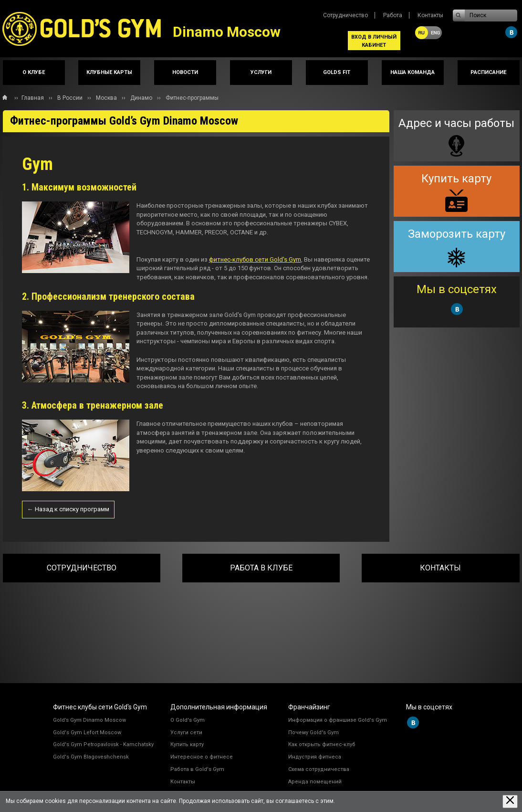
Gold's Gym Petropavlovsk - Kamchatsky (103, 744)
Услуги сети (186, 733)
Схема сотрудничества (319, 769)
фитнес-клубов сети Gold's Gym (255, 259)
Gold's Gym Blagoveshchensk (91, 757)
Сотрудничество (345, 15)
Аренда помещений (315, 782)
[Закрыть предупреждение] (510, 801)
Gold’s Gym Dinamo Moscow (89, 720)
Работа (393, 15)
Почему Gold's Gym (313, 733)
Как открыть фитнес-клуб (322, 744)
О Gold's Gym (188, 720)
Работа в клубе (261, 568)
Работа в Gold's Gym (197, 769)
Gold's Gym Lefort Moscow (87, 733)
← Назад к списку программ (68, 509)
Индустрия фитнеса (315, 757)
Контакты (430, 15)
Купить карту (187, 744)
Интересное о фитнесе (202, 757)
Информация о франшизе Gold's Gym (338, 720)
